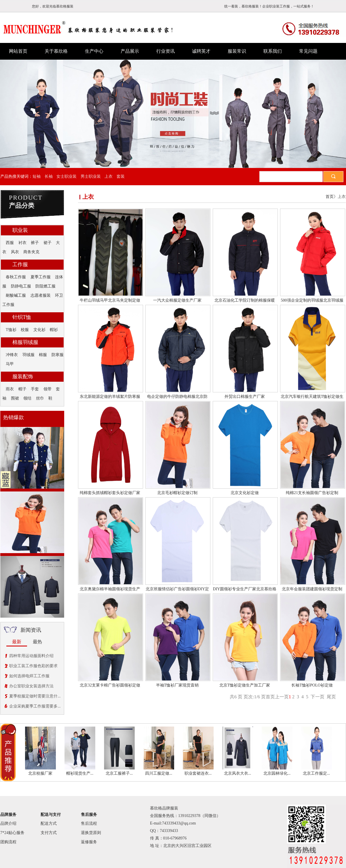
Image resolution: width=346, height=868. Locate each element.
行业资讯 (166, 51)
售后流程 (89, 823)
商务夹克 (31, 252)
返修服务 (89, 842)
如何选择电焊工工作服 (29, 676)
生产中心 (94, 51)
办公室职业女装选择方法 (31, 686)
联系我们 (273, 51)
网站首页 (18, 51)
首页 (330, 197)
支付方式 (49, 833)
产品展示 (130, 51)
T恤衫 (11, 330)
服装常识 (237, 51)
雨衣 (10, 389)
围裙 (15, 398)
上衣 (109, 176)
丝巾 (40, 398)
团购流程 (8, 842)
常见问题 (308, 51)
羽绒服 (28, 355)
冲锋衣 (12, 355)
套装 (121, 176)
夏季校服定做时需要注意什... (35, 696)
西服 (10, 243)
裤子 (35, 243)
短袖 (37, 176)
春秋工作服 (16, 277)
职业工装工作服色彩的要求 (33, 666)
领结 (27, 398)
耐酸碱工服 (16, 295)
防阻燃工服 (45, 286)
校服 (25, 330)
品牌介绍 (8, 823)
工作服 (20, 264)
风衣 (15, 252)
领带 (47, 389)
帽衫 (54, 330)
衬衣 (22, 243)
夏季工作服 (41, 277)
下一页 (318, 697)
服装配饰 (23, 377)
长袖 (49, 176)
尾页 (331, 697)
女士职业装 (66, 176)
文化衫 (39, 330)
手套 (35, 389)
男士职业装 (91, 176)
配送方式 (49, 823)
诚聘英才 (201, 51)
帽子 (22, 389)
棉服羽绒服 (25, 342)
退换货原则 (91, 833)
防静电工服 (21, 286)
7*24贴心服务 (12, 833)
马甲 (10, 364)
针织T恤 (22, 317)
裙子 (47, 243)
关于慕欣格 (56, 51)
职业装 (20, 230)
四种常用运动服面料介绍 (31, 656)
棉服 (43, 355)
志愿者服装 (41, 295)
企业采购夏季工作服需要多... (35, 706)
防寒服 (58, 355)
